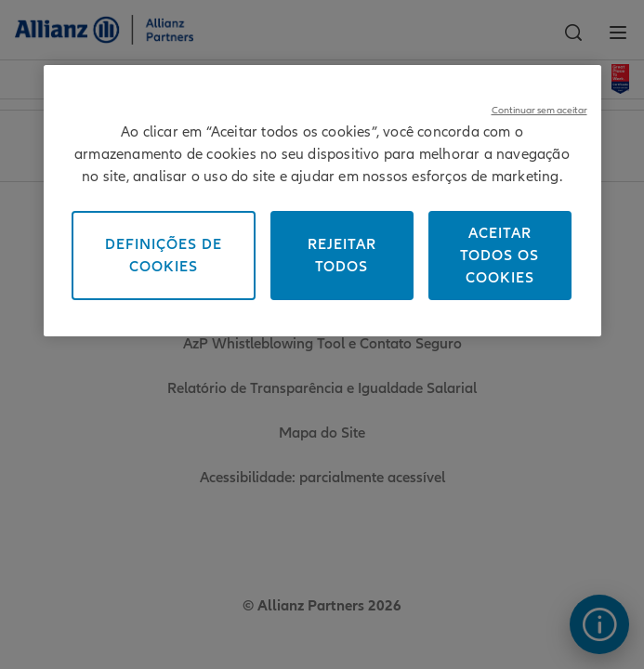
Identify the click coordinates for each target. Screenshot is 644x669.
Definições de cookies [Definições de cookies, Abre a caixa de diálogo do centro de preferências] (164, 256)
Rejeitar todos (342, 256)
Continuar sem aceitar (539, 110)
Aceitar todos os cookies (499, 256)
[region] (322, 201)
